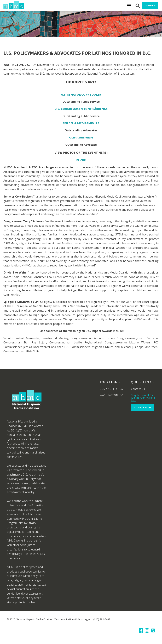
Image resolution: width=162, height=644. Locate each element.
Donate (150, 5)
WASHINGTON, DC (112, 395)
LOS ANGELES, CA (111, 389)
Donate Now (142, 408)
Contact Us (138, 389)
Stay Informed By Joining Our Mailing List (143, 398)
